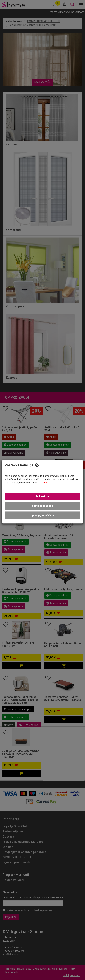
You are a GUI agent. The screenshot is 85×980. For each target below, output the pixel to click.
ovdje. (44, 483)
